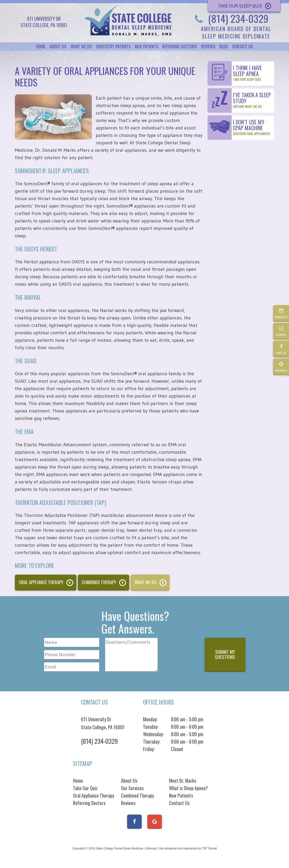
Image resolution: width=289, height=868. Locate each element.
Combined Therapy (99, 582)
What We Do (81, 47)
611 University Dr (103, 723)
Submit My (225, 654)
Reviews (208, 47)
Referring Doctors (180, 47)
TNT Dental (209, 848)
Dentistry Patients (113, 47)
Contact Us (243, 47)
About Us (58, 47)
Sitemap (151, 848)
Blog (224, 47)
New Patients (146, 47)
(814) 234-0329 (230, 18)
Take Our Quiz (85, 788)
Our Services (132, 788)
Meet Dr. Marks (183, 781)
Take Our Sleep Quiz (240, 6)
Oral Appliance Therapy (41, 582)
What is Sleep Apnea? (188, 788)
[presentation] (182, 655)
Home (41, 47)
